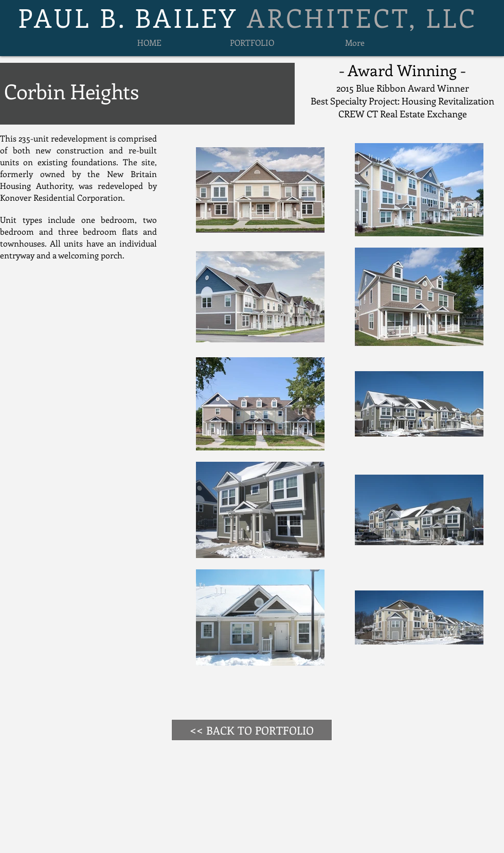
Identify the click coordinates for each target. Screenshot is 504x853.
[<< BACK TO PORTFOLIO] (252, 730)
